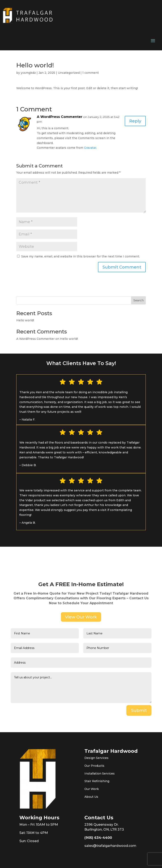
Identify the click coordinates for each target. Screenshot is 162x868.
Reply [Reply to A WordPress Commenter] (135, 121)
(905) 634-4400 (98, 838)
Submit (139, 710)
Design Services (96, 758)
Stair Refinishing (97, 781)
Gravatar (90, 148)
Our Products (94, 766)
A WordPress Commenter (60, 117)
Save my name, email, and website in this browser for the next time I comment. (80, 256)
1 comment (91, 73)
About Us (91, 797)
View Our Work (81, 617)
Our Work (92, 789)
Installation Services (100, 773)
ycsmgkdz (28, 73)
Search (139, 300)
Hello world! (25, 320)
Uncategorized (69, 73)
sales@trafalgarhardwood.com (110, 846)
